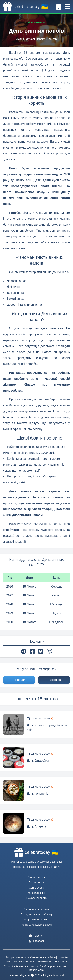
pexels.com (36, 970)
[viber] (49, 651)
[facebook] (32, 651)
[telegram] (24, 651)
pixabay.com (58, 966)
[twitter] (41, 651)
